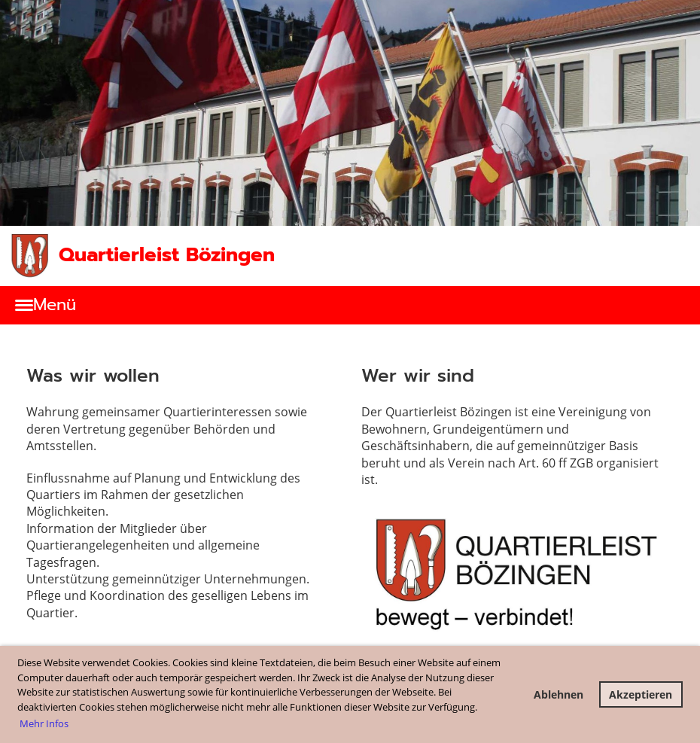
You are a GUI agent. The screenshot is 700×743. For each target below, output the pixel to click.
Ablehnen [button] (558, 694)
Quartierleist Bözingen (167, 255)
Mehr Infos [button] (44, 723)
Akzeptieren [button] (641, 694)
